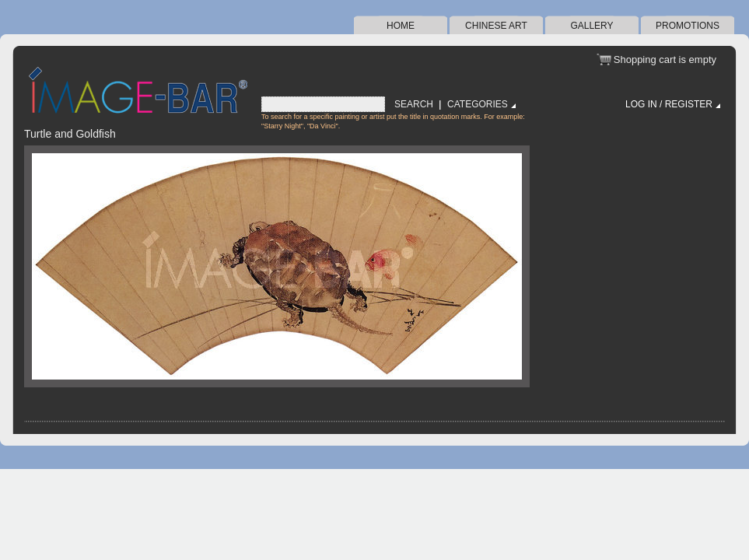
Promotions (688, 26)
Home (401, 26)
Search (414, 104)
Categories (478, 104)
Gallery (591, 26)
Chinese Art (496, 26)
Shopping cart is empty (665, 59)
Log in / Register (669, 104)
